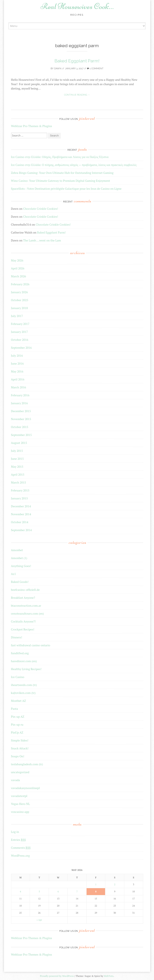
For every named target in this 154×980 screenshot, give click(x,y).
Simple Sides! (20, 740)
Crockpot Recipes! (23, 629)
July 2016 (17, 356)
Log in (15, 832)
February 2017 (20, 324)
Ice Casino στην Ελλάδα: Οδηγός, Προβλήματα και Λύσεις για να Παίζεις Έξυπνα (60, 157)
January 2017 (19, 332)
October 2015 (20, 427)
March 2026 (19, 276)
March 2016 (19, 387)
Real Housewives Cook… (77, 6)
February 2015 (20, 490)
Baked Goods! (20, 582)
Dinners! (17, 637)
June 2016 (17, 363)
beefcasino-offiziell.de (25, 590)
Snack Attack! (20, 748)
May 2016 (17, 371)
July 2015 (17, 451)
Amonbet (17, 550)
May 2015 (17, 467)
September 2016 (21, 348)
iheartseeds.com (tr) (24, 685)
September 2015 (21, 435)
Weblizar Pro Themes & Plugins (32, 126)
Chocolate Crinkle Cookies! (41, 209)
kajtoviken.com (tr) (23, 693)
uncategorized (20, 772)
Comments (21, 848)
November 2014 (21, 514)
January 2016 (19, 403)
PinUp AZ (17, 732)
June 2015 (17, 459)
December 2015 (21, 411)
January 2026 (19, 292)
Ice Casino (18, 677)
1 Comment (95, 69)
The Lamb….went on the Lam (42, 240)
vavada (16, 780)
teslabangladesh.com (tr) (27, 764)
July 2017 (17, 316)
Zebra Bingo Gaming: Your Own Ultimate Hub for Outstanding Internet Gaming (62, 173)
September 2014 (21, 530)
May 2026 (17, 260)
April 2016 (18, 379)
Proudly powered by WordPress (57, 976)
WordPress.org (20, 856)
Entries (19, 840)
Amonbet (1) (19, 558)
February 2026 (20, 284)
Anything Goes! (21, 566)
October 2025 (20, 300)
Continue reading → (77, 95)
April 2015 (18, 474)
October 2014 (20, 522)
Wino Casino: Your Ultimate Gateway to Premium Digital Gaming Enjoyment (61, 181)
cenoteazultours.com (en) (27, 613)
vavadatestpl (19, 796)
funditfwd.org (20, 653)
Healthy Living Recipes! (26, 669)
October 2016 (20, 340)
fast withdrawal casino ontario (31, 645)
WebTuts (109, 976)
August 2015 (19, 443)
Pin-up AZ (18, 717)
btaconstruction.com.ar (26, 606)
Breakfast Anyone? (23, 598)
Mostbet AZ (19, 701)
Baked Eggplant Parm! (77, 61)
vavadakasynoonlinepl (25, 788)
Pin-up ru (17, 724)
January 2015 (19, 498)
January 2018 (19, 308)
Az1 (14, 574)
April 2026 (18, 268)
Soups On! (18, 756)
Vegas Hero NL (20, 804)
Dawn (58, 69)
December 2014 (21, 506)
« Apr (39, 920)
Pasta (15, 709)
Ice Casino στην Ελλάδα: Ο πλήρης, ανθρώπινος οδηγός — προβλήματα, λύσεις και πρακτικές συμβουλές (74, 165)
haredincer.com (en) (24, 661)
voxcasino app (20, 812)
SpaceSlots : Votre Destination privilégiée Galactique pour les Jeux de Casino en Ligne (66, 189)
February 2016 (20, 395)
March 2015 (19, 482)
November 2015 (21, 419)
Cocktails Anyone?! (23, 621)
